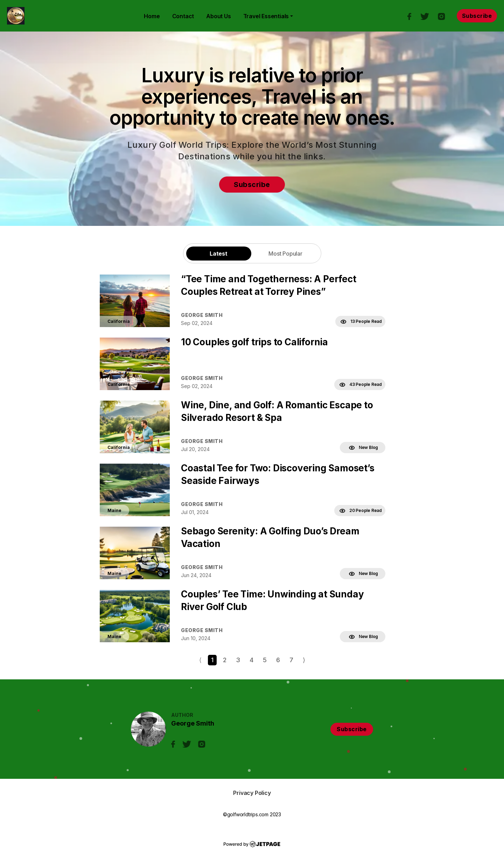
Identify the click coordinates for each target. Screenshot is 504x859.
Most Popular (285, 254)
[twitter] (428, 16)
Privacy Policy (252, 793)
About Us (218, 16)
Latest (219, 254)
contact (183, 16)
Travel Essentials (266, 16)
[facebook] (413, 16)
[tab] (219, 253)
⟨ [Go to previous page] (200, 660)
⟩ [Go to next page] (304, 660)
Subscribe (477, 16)
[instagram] (445, 16)
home (152, 16)
